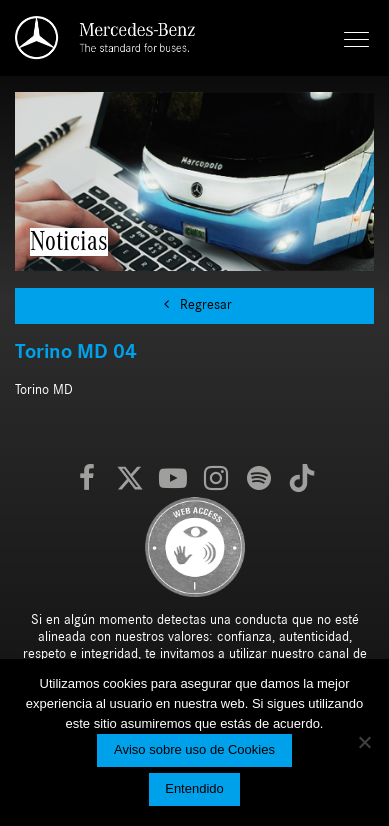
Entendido (194, 788)
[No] (364, 742)
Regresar (195, 304)
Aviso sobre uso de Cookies (194, 749)
